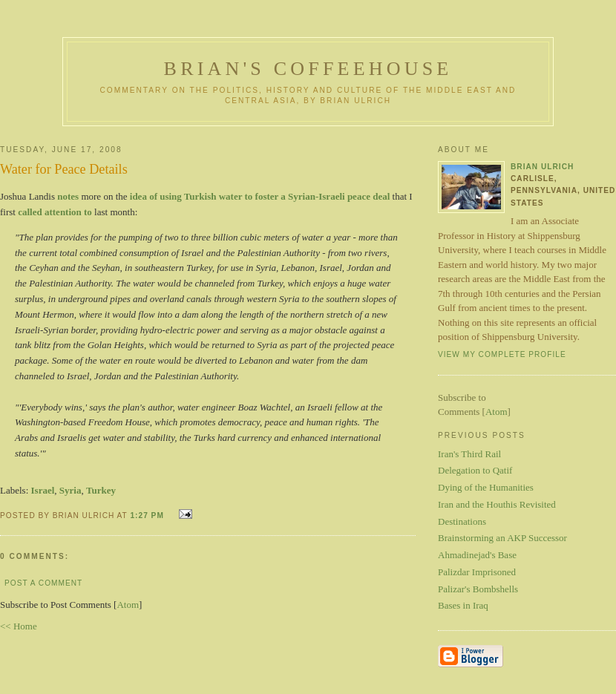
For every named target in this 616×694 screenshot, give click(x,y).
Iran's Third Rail (469, 454)
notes (68, 196)
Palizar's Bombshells (478, 589)
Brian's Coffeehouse (308, 69)
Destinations (462, 521)
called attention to (55, 212)
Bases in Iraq (463, 605)
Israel (43, 490)
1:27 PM (148, 515)
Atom (128, 605)
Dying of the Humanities (486, 487)
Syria (71, 490)
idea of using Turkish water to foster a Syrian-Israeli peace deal (260, 196)
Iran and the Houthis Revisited (497, 504)
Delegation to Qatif (475, 470)
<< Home (19, 626)
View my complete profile (502, 354)
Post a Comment (43, 583)
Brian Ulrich (542, 167)
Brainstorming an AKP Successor (502, 538)
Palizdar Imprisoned (477, 572)
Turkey (101, 490)
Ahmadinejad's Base (477, 555)
